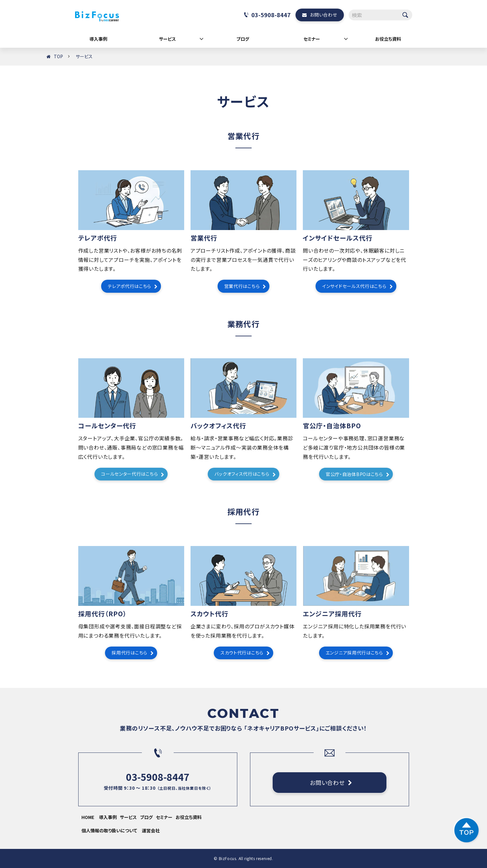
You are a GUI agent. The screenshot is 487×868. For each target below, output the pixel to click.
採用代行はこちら (129, 653)
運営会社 (151, 830)
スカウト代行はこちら (242, 653)
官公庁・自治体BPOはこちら (354, 474)
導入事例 (98, 39)
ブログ (243, 39)
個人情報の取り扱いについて (109, 830)
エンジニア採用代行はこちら (354, 653)
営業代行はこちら (242, 286)
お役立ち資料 (388, 39)
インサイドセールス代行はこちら (354, 286)
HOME (88, 817)
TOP (58, 56)
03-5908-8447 (271, 15)
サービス (167, 39)
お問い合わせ (323, 15)
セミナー (312, 39)
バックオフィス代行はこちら (242, 474)
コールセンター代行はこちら (129, 474)
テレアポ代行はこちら (129, 286)
